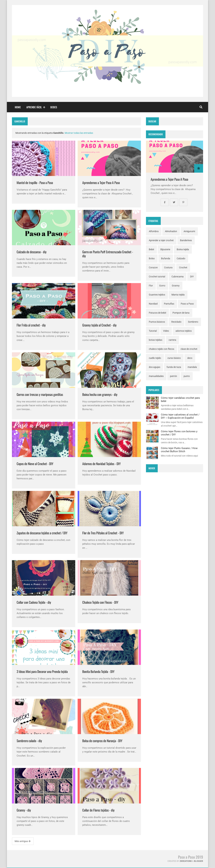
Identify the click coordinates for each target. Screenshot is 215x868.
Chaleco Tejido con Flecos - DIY (100, 602)
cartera (172, 340)
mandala (192, 367)
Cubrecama (178, 277)
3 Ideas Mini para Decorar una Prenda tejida (42, 671)
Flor (151, 286)
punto (187, 376)
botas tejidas (156, 340)
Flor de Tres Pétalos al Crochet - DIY (103, 533)
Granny (176, 286)
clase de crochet (189, 349)
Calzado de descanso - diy (32, 252)
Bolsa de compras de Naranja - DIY (102, 741)
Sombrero (193, 322)
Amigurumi (189, 231)
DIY (192, 277)
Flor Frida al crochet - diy (31, 325)
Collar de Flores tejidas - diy (98, 810)
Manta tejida (178, 295)
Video (166, 331)
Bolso (152, 258)
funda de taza (174, 367)
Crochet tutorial (157, 277)
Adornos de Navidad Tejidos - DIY (101, 464)
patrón (174, 376)
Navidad (153, 304)
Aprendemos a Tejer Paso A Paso (101, 183)
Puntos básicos (157, 322)
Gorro (162, 286)
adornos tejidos (184, 331)
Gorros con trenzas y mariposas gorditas (40, 394)
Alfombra (154, 231)
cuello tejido (155, 358)
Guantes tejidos (157, 295)
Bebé (151, 249)
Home (18, 107)
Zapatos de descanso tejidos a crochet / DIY (42, 533)
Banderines (186, 240)
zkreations (186, 861)
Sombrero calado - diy (29, 741)
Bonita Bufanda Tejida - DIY (98, 671)
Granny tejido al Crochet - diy (99, 325)
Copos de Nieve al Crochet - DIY (35, 464)
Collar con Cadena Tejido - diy (34, 602)
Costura (168, 267)
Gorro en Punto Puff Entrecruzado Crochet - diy (108, 254)
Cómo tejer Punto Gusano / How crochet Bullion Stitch (179, 450)
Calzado (181, 258)
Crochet (183, 267)
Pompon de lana (181, 313)
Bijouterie (165, 249)
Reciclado (176, 322)
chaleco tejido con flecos (162, 349)
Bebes (54, 107)
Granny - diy (24, 810)
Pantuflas (169, 304)
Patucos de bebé (157, 313)
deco (190, 358)
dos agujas (155, 367)
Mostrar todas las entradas (79, 133)
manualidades (156, 376)
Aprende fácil (36, 107)
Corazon (153, 267)
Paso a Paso (187, 304)
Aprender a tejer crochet (161, 240)
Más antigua (23, 841)
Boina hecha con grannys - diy (100, 394)
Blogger (199, 861)
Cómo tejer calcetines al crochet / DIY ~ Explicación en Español (180, 416)
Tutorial (153, 331)
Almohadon (171, 231)
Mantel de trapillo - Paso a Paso (35, 183)
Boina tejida (183, 249)
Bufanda (166, 258)
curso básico (174, 358)
